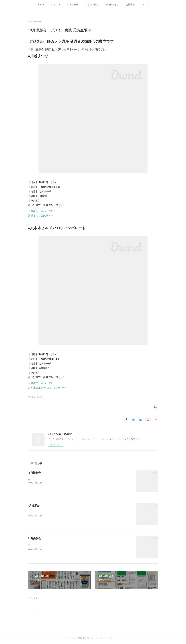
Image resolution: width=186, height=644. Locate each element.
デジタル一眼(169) (36, 397)
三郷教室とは (112, 5)
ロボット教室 (92, 5)
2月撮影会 (34, 506)
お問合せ (130, 5)
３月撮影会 (34, 473)
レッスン (56, 5)
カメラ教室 (73, 5)
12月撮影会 (35, 538)
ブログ (145, 5)
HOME (41, 5)
